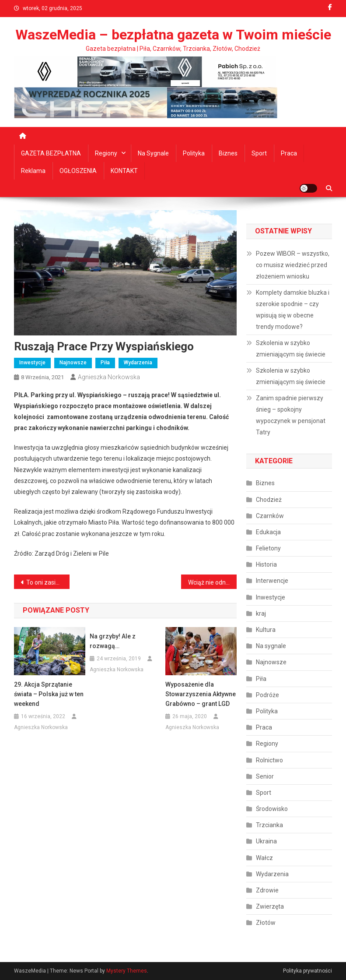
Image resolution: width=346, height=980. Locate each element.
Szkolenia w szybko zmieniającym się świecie (291, 349)
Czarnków (270, 516)
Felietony (268, 548)
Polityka (194, 153)
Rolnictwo (269, 760)
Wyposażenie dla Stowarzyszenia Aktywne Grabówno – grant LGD (201, 694)
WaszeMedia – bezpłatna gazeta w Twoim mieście (173, 35)
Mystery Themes (127, 971)
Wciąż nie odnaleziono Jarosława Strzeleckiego (212, 582)
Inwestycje (32, 363)
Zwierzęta (270, 906)
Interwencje (272, 581)
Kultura (266, 630)
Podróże (267, 695)
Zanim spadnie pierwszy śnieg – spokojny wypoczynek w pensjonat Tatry (291, 415)
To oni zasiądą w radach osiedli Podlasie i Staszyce (48, 582)
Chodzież (269, 500)
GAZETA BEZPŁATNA (51, 153)
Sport (259, 153)
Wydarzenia (138, 363)
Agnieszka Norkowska (109, 377)
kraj (261, 613)
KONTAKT (124, 171)
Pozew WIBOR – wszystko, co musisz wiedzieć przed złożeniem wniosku (293, 265)
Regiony (106, 153)
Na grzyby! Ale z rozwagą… (113, 641)
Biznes (228, 153)
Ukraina (266, 841)
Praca (289, 153)
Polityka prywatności (308, 971)
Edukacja (268, 532)
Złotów (266, 923)
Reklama (33, 171)
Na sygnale (153, 153)
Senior (265, 776)
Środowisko (272, 809)
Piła (105, 363)
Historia (266, 564)
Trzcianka (269, 825)
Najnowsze (73, 363)
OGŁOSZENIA (78, 171)
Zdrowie (267, 890)
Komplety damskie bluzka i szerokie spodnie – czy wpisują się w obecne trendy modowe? (293, 310)
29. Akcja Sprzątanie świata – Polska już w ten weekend (49, 694)
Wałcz (264, 858)
